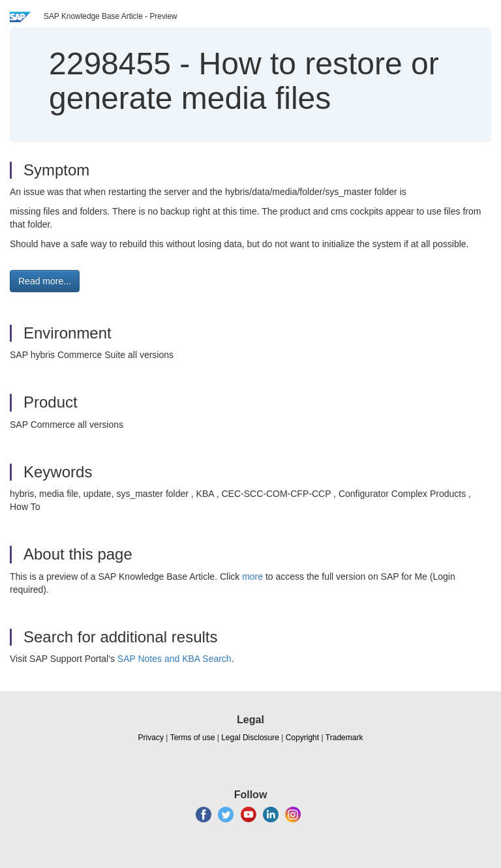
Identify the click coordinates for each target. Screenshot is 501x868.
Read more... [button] (45, 281)
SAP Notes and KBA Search (175, 659)
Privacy (151, 738)
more (252, 576)
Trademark (344, 738)
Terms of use (193, 738)
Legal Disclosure (250, 738)
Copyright (302, 738)
